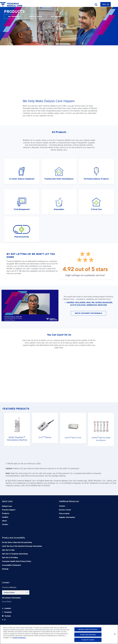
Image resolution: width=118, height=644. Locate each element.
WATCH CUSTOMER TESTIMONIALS (88, 313)
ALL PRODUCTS (14, 16)
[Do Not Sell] (48, 542)
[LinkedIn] (8, 608)
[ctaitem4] (96, 202)
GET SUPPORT (56, 16)
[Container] (106, 4)
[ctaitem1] (22, 171)
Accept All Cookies (88, 640)
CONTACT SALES (36, 16)
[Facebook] (8, 612)
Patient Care (7, 506)
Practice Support (9, 510)
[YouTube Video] (59, 72)
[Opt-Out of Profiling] (48, 558)
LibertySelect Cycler (73, 438)
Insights (5, 517)
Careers (5, 524)
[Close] (115, 634)
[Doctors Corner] (82, 510)
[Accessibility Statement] (48, 565)
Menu (104, 4)
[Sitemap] (48, 569)
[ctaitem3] (59, 171)
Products (6, 513)
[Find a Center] (82, 514)
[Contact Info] (11, 598)
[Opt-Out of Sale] (48, 550)
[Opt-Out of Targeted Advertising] (48, 554)
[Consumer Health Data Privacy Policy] (48, 561)
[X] (5, 620)
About (4, 521)
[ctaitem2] (96, 171)
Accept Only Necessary (88, 635)
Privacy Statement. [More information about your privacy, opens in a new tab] (19, 638)
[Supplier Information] (82, 517)
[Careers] (82, 506)
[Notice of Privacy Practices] (48, 546)
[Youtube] (8, 616)
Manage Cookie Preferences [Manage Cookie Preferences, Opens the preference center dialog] (88, 629)
